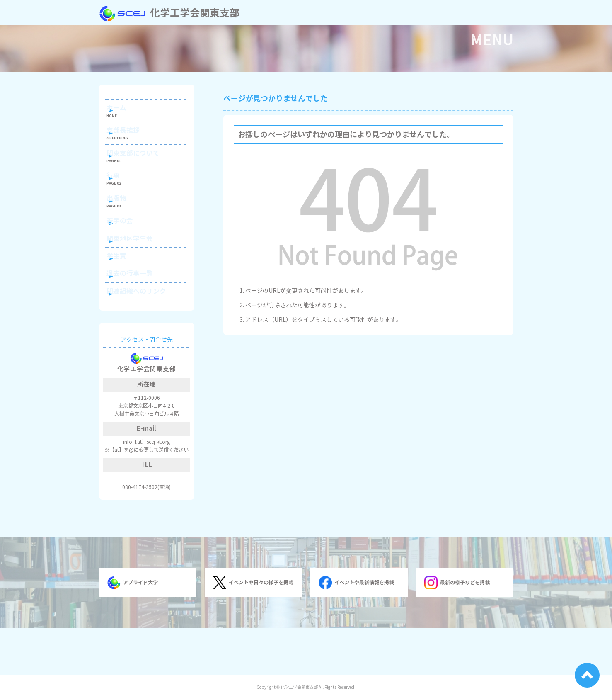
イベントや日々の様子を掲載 (253, 630)
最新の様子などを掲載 (457, 630)
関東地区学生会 (138, 269)
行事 (123, 193)
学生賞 (126, 292)
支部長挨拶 (132, 137)
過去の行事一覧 (138, 314)
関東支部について (141, 165)
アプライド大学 (133, 630)
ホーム (126, 110)
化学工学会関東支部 (169, 13)
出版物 (126, 220)
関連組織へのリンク (144, 336)
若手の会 (129, 247)
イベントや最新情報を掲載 (356, 630)
